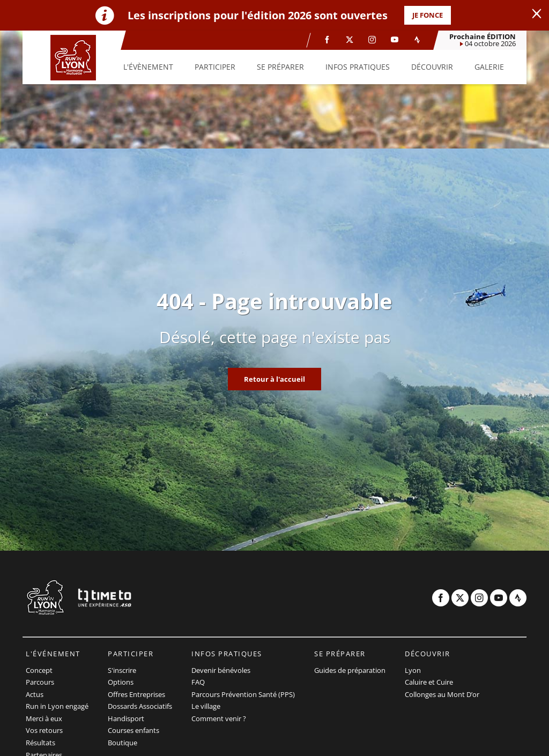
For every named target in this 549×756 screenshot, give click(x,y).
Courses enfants (133, 730)
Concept (39, 670)
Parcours (40, 682)
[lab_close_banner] (537, 14)
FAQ (198, 682)
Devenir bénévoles (221, 670)
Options (121, 682)
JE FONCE (428, 15)
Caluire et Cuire (429, 682)
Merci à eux (44, 718)
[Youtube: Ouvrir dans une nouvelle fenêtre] (395, 40)
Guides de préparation (350, 670)
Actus (35, 694)
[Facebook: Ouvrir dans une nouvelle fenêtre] (327, 40)
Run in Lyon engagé (57, 706)
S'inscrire (122, 670)
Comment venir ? (219, 718)
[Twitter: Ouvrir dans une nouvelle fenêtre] (350, 40)
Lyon (413, 670)
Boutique (123, 743)
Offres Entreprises (136, 694)
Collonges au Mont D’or (442, 694)
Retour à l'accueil (274, 379)
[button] (148, 67)
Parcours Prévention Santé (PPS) (243, 694)
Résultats (40, 743)
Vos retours (44, 730)
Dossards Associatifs (140, 706)
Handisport (126, 718)
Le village (206, 706)
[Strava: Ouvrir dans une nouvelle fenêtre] (417, 40)
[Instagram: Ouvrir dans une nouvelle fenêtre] (372, 40)
